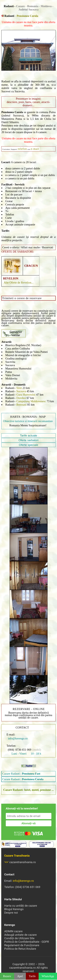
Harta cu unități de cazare (21, 906)
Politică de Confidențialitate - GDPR (27, 942)
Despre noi (11, 913)
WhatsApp (48, 976)
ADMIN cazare (13, 931)
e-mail (35, 149)
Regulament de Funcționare (22, 945)
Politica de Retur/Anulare (20, 949)
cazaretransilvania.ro (20, 862)
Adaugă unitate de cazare (20, 935)
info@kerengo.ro (17, 738)
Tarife (32, 976)
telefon (22, 149)
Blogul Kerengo (14, 909)
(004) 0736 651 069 (20, 750)
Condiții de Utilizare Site (19, 938)
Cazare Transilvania (17, 856)
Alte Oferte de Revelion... (19, 283)
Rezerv (7, 976)
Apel (20, 976)
